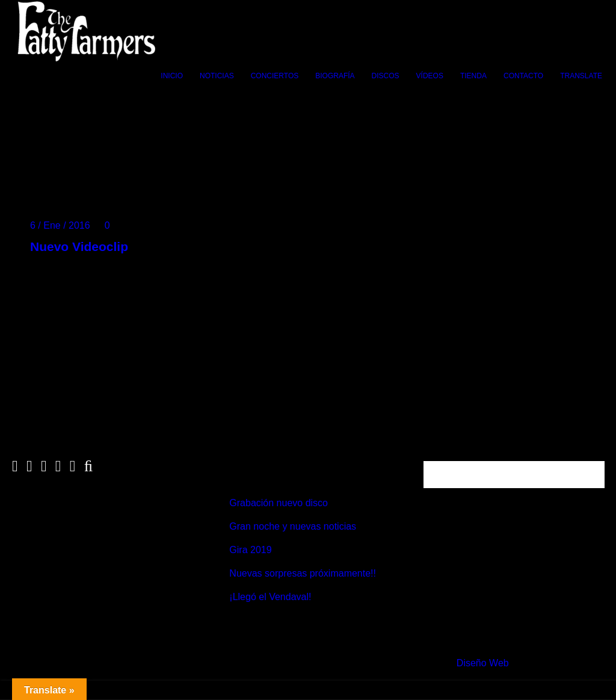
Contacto (523, 76)
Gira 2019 (250, 550)
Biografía (335, 76)
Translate (581, 76)
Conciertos (275, 76)
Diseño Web (483, 663)
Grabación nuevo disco (279, 503)
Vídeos (430, 76)
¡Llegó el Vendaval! (270, 597)
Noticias (217, 76)
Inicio (172, 76)
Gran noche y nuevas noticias (293, 526)
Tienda (473, 76)
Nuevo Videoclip (79, 246)
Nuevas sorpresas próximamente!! (303, 573)
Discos (386, 76)
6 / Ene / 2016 (60, 225)
